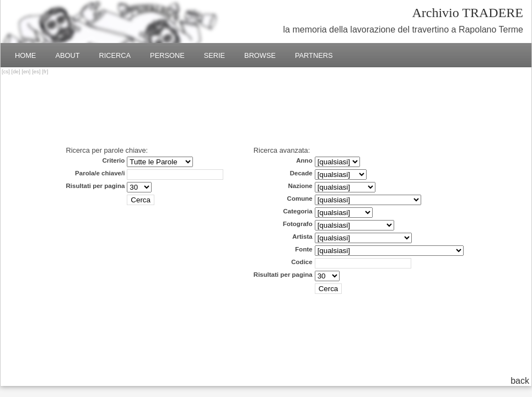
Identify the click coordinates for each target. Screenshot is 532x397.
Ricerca (115, 55)
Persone (167, 55)
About (67, 55)
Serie (214, 55)
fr (45, 71)
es (36, 71)
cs (6, 71)
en (26, 71)
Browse (260, 55)
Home (25, 55)
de (16, 71)
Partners (314, 55)
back (520, 381)
